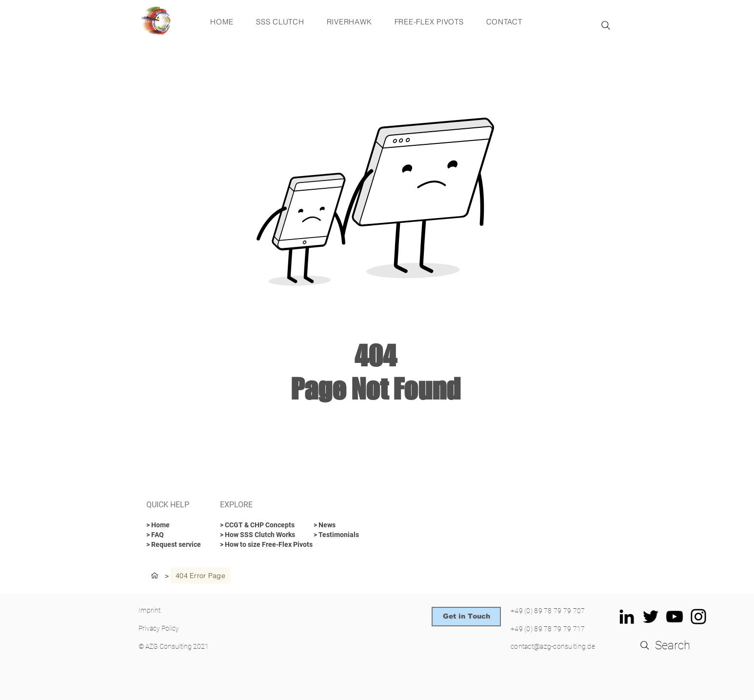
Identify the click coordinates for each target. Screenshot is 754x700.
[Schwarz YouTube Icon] (675, 617)
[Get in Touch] (466, 617)
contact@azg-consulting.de (553, 646)
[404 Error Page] (200, 576)
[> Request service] (174, 545)
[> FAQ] (172, 535)
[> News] (339, 525)
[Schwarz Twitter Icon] (651, 617)
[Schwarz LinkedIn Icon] (627, 617)
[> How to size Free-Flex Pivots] (266, 545)
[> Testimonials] (348, 535)
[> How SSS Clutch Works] (258, 535)
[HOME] (155, 576)
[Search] (606, 25)
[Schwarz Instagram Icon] (698, 617)
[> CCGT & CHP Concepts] (259, 525)
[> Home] (172, 525)
